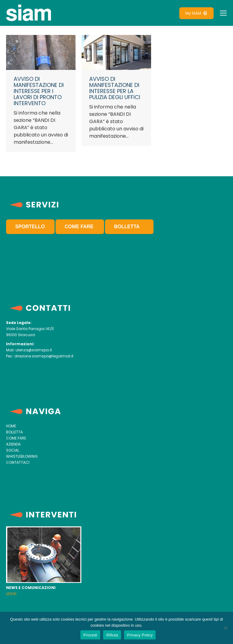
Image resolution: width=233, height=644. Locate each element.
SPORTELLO (30, 227)
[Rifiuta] (225, 628)
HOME (11, 426)
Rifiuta (112, 635)
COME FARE (79, 227)
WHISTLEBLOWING (22, 456)
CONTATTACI (18, 462)
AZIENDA (13, 444)
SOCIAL (13, 450)
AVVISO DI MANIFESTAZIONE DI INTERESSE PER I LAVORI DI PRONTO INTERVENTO (39, 91)
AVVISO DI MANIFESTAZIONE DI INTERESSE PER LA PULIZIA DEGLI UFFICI (115, 88)
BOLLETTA (127, 227)
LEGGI (11, 594)
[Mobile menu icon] (223, 13)
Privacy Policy (140, 635)
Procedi (90, 635)
